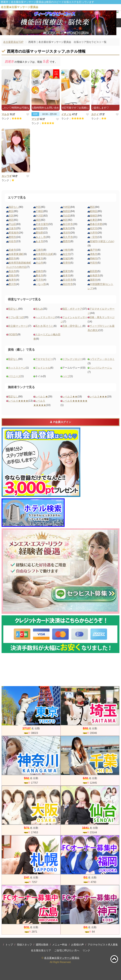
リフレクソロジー (72, 359)
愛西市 (66, 241)
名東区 (94, 220)
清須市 (66, 233)
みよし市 (41, 237)
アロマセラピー (44, 359)
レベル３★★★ (98, 397)
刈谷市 (12, 241)
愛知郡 (39, 233)
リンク (86, 950)
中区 (38, 207)
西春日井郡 (96, 224)
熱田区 (66, 211)
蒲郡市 (94, 280)
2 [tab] (60, 32)
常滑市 (66, 263)
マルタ (5, 114)
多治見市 (68, 280)
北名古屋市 (42, 224)
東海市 (66, 228)
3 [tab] (65, 32)
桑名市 (39, 276)
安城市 (66, 259)
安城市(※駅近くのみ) (102, 241)
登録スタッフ (24, 945)
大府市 (94, 233)
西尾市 (66, 271)
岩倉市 (12, 250)
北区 (11, 216)
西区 (92, 207)
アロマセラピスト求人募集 (103, 945)
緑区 (38, 220)
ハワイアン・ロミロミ (102, 359)
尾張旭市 (14, 233)
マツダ (35, 119)
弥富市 (39, 259)
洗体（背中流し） (72, 326)
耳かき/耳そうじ (44, 326)
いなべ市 (41, 284)
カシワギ (7, 176)
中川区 (39, 216)
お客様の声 (78, 945)
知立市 (66, 254)
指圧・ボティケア (72, 309)
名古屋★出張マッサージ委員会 (62, 958)
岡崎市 (94, 259)
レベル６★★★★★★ (75, 401)
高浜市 (12, 271)
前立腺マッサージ (18, 326)
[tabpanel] (60, 23)
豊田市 (12, 259)
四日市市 (68, 284)
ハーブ (66, 376)
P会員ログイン (60, 422)
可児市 (39, 280)
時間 (35, 114)
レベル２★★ (70, 397)
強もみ (39, 309)
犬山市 (39, 263)
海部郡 (39, 228)
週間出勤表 (42, 945)
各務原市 (95, 276)
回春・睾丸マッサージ (102, 317)
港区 (11, 220)
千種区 (39, 211)
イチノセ (66, 114)
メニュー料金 (60, 945)
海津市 (12, 280)
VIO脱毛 (13, 334)
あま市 (39, 241)
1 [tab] (56, 32)
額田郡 (94, 271)
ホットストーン (17, 368)
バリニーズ (14, 376)
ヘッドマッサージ (45, 317)
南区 (65, 220)
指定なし (14, 207)
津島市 (94, 254)
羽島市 (12, 276)
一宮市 (94, 237)
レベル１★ (41, 397)
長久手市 (68, 237)
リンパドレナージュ (101, 368)
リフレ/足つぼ (16, 317)
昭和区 (94, 211)
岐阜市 (66, 276)
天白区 (66, 216)
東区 (11, 211)
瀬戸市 (94, 250)
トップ (9, 945)
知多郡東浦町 (16, 254)
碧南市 (39, 271)
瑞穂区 (94, 216)
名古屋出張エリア (41, 950)
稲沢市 (94, 228)
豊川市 (12, 284)
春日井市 (68, 224)
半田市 (94, 263)
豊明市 (12, 237)
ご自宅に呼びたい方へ (67, 950)
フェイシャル (43, 368)
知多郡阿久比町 (44, 254)
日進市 (12, 228)
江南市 (39, 250)
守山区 (12, 224)
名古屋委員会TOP (13, 42)
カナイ (95, 114)
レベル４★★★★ (18, 401)
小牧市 (66, 250)
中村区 (66, 207)
